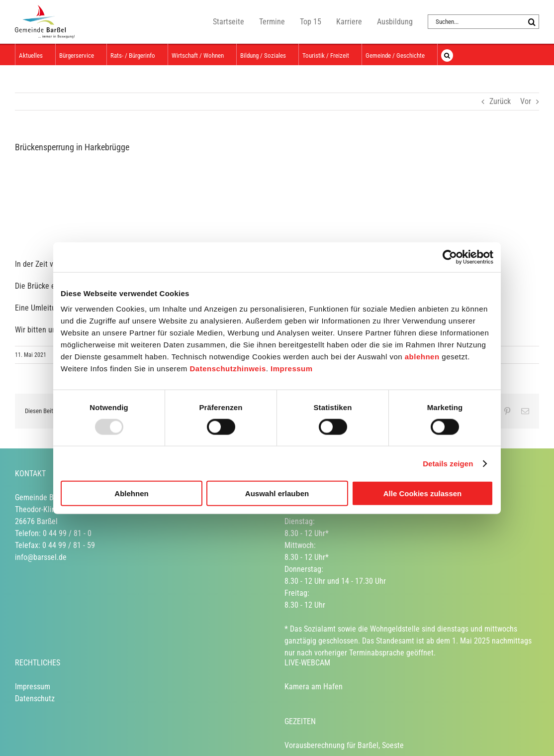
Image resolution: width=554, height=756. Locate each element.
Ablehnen (131, 493)
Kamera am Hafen (314, 687)
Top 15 (311, 22)
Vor (526, 101)
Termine (272, 22)
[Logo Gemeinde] (90, 202)
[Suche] (532, 22)
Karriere (349, 22)
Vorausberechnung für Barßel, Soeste (344, 745)
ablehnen (422, 357)
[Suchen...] (476, 22)
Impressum (292, 369)
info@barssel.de (41, 557)
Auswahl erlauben (277, 493)
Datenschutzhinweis (228, 369)
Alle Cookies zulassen (423, 493)
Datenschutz (35, 699)
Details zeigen (448, 463)
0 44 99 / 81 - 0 (67, 533)
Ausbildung (395, 22)
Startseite (229, 22)
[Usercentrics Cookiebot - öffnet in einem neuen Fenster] (450, 257)
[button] (447, 54)
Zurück (500, 101)
